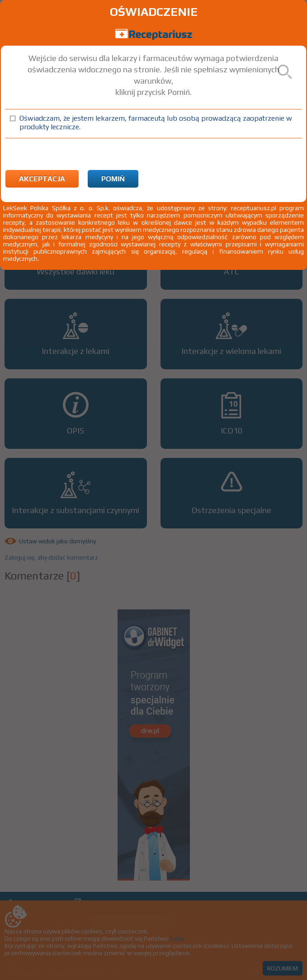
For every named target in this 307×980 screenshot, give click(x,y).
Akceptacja (42, 179)
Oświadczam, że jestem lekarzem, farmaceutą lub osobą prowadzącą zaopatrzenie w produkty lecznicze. (156, 122)
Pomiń (113, 179)
